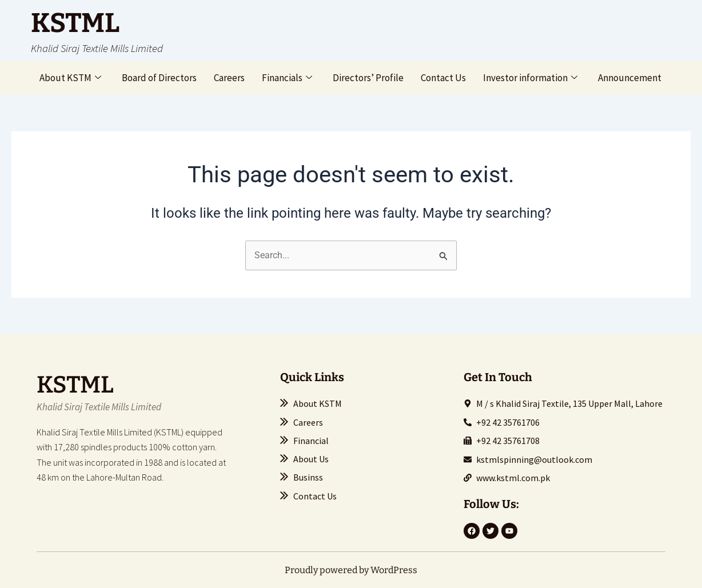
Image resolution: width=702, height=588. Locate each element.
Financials (287, 78)
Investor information (530, 78)
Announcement (630, 78)
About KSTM (70, 78)
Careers (229, 78)
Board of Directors (159, 78)
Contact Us (443, 78)
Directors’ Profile (368, 78)
